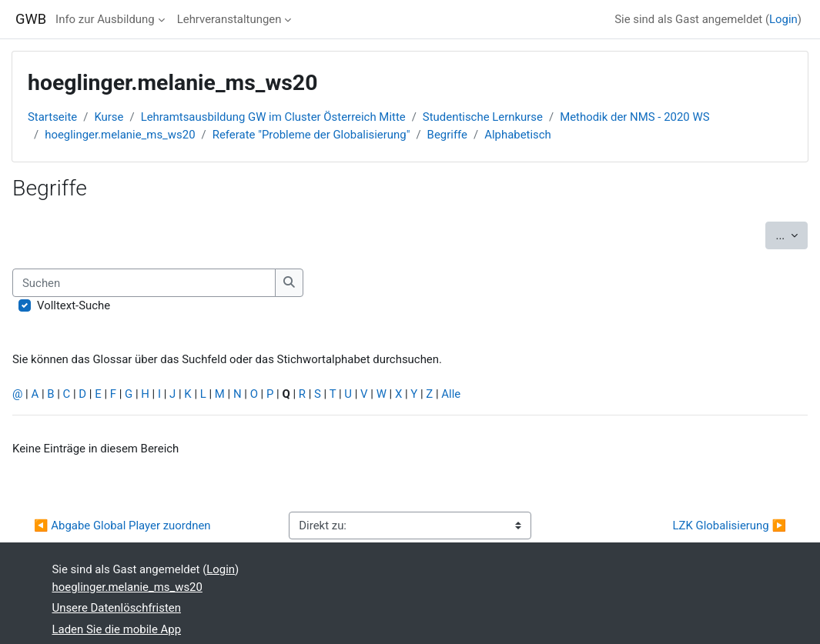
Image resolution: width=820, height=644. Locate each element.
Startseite (52, 117)
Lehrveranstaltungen (229, 19)
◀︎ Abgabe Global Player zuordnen (122, 526)
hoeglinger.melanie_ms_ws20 (120, 135)
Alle (451, 394)
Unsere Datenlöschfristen (117, 608)
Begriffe (447, 135)
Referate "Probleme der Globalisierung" (311, 135)
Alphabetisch (518, 135)
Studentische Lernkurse (483, 117)
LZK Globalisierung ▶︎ (729, 526)
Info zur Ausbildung (105, 19)
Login (783, 19)
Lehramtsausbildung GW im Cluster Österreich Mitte (273, 117)
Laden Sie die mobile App (117, 629)
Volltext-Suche (74, 305)
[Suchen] (144, 282)
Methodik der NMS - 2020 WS (634, 117)
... (792, 234)
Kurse (109, 117)
